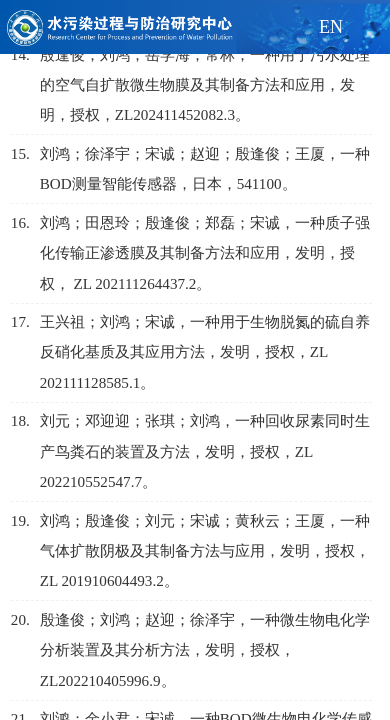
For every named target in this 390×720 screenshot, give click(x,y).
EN (331, 27)
